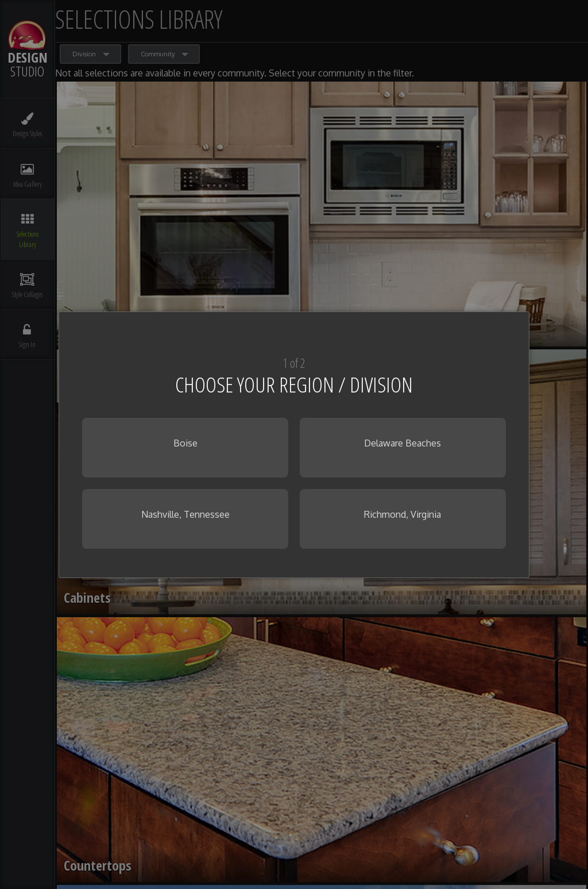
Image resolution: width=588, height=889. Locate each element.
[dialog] (294, 445)
